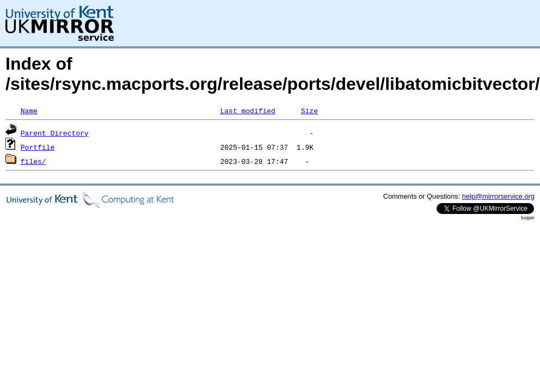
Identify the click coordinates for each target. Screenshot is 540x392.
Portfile (38, 147)
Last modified (247, 111)
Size (309, 111)
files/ (33, 161)
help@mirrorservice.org (498, 196)
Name (29, 111)
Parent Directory (55, 133)
